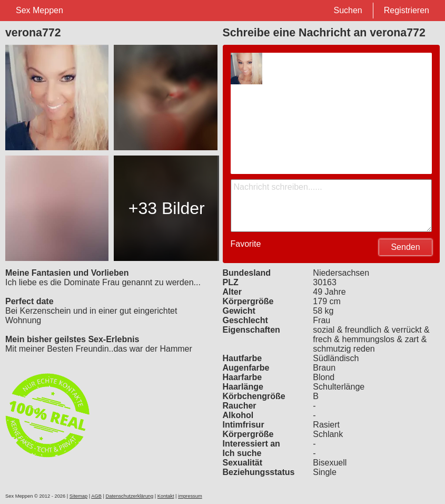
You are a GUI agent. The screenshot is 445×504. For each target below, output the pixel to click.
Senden (405, 247)
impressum (190, 496)
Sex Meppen (39, 10)
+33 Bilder (167, 208)
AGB (96, 496)
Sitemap (78, 496)
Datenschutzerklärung (129, 496)
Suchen (348, 10)
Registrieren (407, 10)
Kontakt (166, 496)
